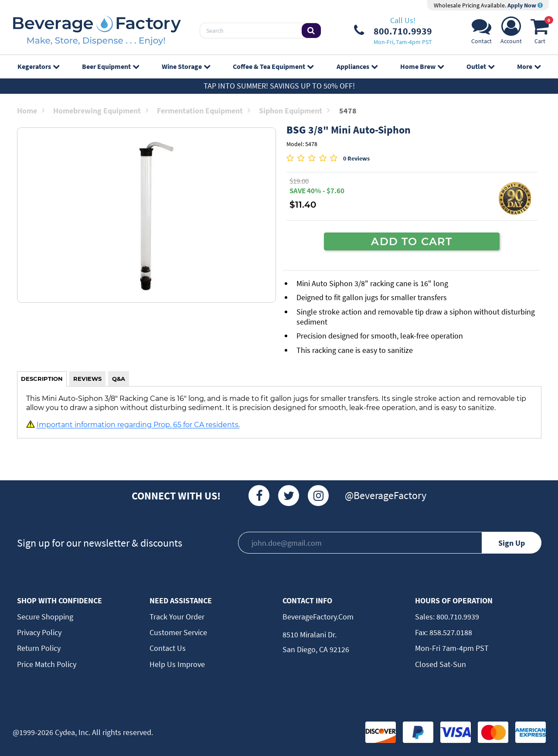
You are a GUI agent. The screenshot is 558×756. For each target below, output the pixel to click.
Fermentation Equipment (204, 111)
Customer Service (178, 632)
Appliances (357, 66)
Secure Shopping (45, 617)
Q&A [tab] (119, 379)
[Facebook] (259, 496)
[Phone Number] (393, 31)
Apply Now (525, 5)
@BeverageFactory (386, 495)
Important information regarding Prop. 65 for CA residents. (138, 425)
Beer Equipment (111, 66)
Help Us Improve (177, 664)
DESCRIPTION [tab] (42, 379)
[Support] (481, 33)
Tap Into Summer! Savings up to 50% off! (279, 86)
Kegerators (38, 66)
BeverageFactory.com (318, 617)
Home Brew (422, 66)
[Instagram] (318, 496)
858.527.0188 (450, 632)
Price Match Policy (47, 664)
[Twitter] (289, 496)
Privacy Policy (39, 632)
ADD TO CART (412, 241)
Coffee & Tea (273, 66)
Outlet (480, 66)
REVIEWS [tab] (87, 379)
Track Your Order (177, 617)
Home (31, 111)
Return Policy (39, 648)
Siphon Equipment (294, 111)
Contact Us (168, 648)
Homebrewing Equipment (101, 111)
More (529, 66)
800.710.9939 (457, 617)
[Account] (511, 33)
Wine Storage (186, 66)
